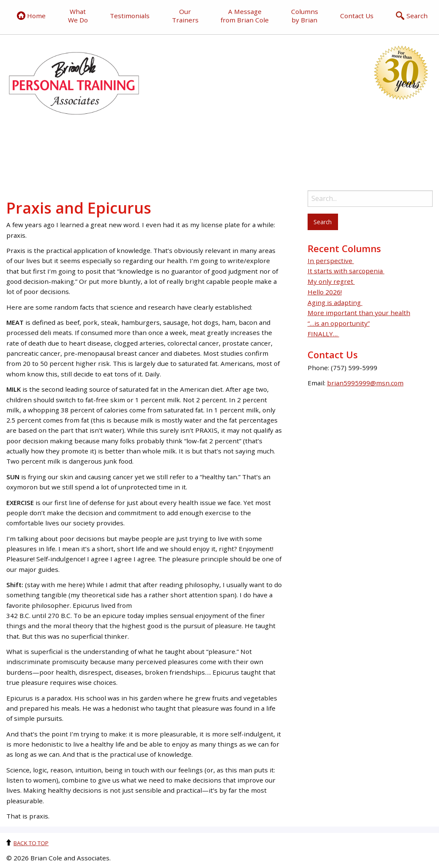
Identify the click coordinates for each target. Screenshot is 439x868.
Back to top (31, 843)
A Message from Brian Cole (245, 16)
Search (412, 16)
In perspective (331, 261)
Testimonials (130, 16)
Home (31, 16)
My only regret (331, 281)
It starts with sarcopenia (346, 271)
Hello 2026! (325, 292)
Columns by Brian (305, 16)
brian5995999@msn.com (365, 383)
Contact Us (357, 16)
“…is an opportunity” (339, 323)
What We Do (78, 16)
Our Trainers (185, 16)
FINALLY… (323, 334)
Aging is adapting (335, 302)
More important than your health (359, 313)
